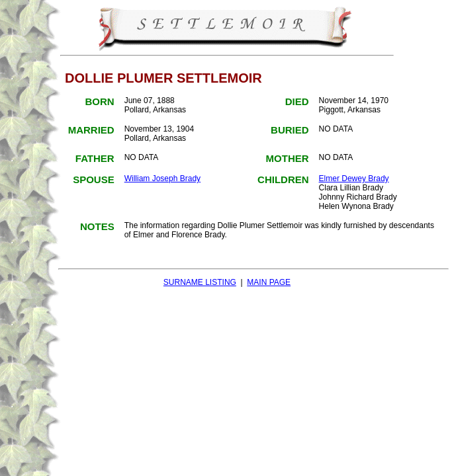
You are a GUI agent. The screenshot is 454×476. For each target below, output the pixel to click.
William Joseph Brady (162, 178)
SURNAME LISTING (200, 282)
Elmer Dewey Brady (354, 178)
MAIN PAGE (269, 282)
